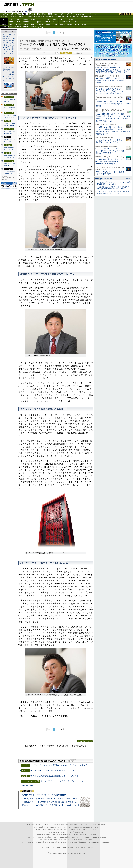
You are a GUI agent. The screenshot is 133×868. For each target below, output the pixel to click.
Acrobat (19, 24)
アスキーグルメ (31, 17)
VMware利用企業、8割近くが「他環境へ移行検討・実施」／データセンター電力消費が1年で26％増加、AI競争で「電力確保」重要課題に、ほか (113, 117)
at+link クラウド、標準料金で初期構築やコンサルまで (53, 770)
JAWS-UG (45, 830)
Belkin (77, 22)
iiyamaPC (26, 20)
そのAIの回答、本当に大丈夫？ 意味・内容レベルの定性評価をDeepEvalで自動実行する (109, 162)
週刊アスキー (40, 17)
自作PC (63, 14)
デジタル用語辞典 (64, 840)
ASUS (55, 20)
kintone (26, 24)
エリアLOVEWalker (37, 842)
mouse (18, 20)
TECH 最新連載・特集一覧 (106, 60)
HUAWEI (62, 22)
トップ (3, 14)
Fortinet (69, 24)
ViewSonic (70, 22)
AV (68, 14)
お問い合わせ (81, 848)
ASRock (48, 22)
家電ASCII (22, 17)
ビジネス (18, 14)
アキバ (73, 14)
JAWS (11, 24)
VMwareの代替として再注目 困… (10, 157)
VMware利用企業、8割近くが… (9, 149)
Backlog (62, 24)
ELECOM (11, 22)
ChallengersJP (89, 17)
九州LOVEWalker (83, 842)
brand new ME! (79, 832)
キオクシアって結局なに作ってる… (10, 165)
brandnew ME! (40, 27)
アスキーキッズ (5, 17)
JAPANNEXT (26, 27)
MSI (48, 20)
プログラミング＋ (73, 837)
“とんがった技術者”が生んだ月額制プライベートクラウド (54, 776)
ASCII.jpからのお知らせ (103, 179)
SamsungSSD (39, 22)
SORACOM (59, 835)
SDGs (68, 17)
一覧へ (128, 179)
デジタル (32, 14)
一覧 (57, 53)
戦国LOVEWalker (106, 842)
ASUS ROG (26, 22)
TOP (28, 825)
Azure (33, 24)
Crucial (55, 22)
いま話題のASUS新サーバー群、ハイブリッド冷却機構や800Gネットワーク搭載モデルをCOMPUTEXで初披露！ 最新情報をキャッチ (113, 130)
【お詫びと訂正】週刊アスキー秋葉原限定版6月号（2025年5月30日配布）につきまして (113, 192)
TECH (27, 5)
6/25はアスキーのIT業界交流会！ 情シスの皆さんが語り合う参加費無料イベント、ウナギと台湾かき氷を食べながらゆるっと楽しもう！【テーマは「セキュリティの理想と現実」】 (9, 45)
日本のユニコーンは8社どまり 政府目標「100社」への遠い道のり (51, 805)
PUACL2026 (80, 17)
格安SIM (14, 17)
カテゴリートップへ (85, 741)
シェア (42, 52)
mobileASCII (73, 840)
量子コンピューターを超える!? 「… (10, 133)
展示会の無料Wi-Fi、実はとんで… (10, 108)
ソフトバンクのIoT (91, 24)
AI (8, 14)
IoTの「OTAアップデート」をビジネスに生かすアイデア (110, 173)
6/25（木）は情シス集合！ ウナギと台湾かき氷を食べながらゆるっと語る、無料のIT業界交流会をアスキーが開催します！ (113, 70)
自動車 (50, 14)
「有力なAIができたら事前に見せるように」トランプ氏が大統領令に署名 (53, 799)
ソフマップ (33, 27)
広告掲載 (90, 848)
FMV (11, 20)
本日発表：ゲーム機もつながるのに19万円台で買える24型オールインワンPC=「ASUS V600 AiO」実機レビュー (70, 802)
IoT (12, 14)
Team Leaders (63, 837)
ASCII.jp (11, 5)
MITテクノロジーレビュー (85, 840)
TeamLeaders (49, 17)
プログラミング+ (60, 17)
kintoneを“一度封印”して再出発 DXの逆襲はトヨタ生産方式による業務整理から (110, 80)
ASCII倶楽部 (126, 14)
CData (55, 24)
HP (62, 20)
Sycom (33, 20)
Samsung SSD (40, 835)
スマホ (78, 14)
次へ (61, 33)
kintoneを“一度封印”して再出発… (9, 141)
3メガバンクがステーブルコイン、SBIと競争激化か (44, 795)
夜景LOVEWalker (72, 842)
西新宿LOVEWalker (60, 842)
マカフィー (11, 27)
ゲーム (94, 14)
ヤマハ (77, 24)
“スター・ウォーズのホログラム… (10, 173)
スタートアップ (86, 14)
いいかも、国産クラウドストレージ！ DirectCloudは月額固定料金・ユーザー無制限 (113, 104)
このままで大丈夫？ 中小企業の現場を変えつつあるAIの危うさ (110, 141)
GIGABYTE (33, 22)
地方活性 (73, 17)
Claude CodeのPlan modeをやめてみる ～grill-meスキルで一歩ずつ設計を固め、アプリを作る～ (110, 151)
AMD (19, 22)
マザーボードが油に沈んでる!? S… (10, 116)
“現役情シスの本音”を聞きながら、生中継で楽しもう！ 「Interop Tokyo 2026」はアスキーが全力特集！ (9, 74)
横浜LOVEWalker (49, 842)
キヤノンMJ (19, 27)
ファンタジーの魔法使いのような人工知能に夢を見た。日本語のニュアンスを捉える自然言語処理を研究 (110, 91)
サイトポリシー (44, 848)
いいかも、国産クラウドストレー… (10, 125)
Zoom (84, 24)
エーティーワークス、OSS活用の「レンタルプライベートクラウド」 (60, 765)
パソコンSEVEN (40, 19)
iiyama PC (60, 827)
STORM (96, 827)
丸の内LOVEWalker (94, 842)
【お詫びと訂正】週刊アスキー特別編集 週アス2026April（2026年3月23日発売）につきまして (113, 188)
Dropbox (48, 24)
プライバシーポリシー (59, 848)
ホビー (56, 14)
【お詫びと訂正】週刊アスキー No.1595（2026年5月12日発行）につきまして (114, 183)
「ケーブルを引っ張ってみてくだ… (10, 100)
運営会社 (71, 848)
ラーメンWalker (26, 842)
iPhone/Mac (41, 14)
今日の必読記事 (44, 840)
